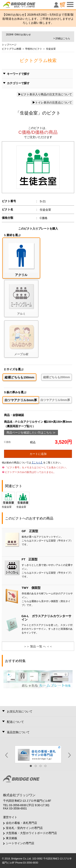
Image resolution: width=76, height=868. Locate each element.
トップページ (9, 45)
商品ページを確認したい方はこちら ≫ (31, 432)
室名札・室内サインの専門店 (24, 828)
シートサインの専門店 (20, 843)
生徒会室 (8, 500)
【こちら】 (37, 463)
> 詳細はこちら (62, 38)
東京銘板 (12, 838)
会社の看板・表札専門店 (21, 823)
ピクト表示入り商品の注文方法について (45, 94)
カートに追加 (38, 454)
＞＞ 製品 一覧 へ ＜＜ (38, 646)
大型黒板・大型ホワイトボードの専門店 (31, 833)
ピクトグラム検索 (12, 49)
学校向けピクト (33, 49)
